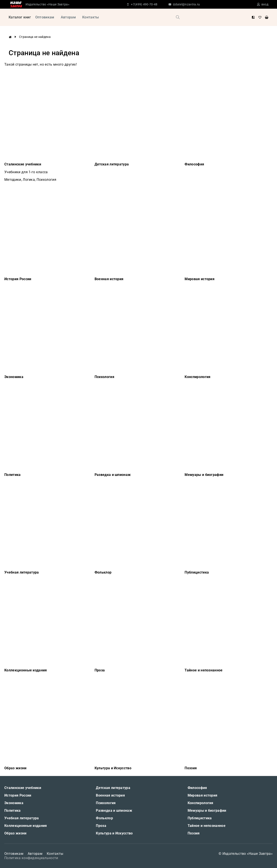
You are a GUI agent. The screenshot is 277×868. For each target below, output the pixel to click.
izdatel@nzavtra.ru (186, 4)
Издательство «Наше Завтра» (48, 4)
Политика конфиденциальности (31, 858)
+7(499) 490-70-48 (144, 4)
